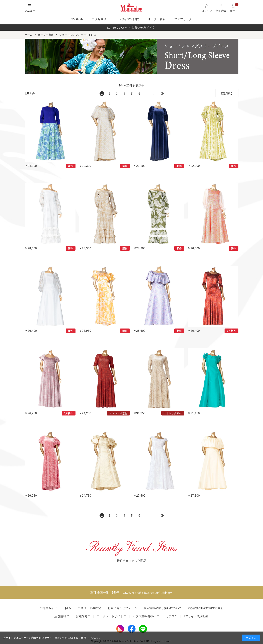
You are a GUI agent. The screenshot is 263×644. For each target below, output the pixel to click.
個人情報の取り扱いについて (163, 608)
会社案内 (81, 616)
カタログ (171, 616)
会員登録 (221, 11)
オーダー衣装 (157, 19)
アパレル (77, 19)
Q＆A (67, 608)
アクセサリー (101, 19)
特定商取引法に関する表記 (206, 608)
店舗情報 (60, 616)
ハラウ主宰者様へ (144, 616)
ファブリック (183, 19)
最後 (162, 94)
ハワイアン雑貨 (129, 19)
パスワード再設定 (89, 608)
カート (234, 8)
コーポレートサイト (110, 616)
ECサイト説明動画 (196, 616)
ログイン (207, 11)
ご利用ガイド (48, 608)
